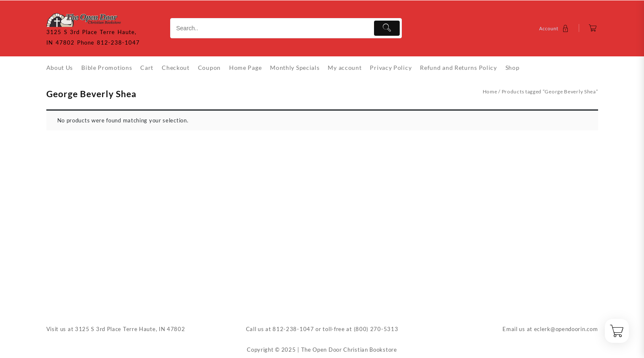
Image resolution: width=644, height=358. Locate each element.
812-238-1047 (293, 329)
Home (490, 91)
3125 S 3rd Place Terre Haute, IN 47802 (130, 329)
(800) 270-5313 (376, 329)
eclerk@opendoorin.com (566, 329)
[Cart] (593, 28)
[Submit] (387, 28)
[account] (555, 28)
